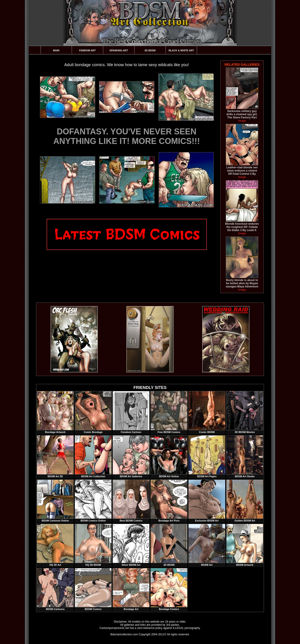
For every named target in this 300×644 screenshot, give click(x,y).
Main (56, 50)
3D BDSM (150, 50)
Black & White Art (181, 50)
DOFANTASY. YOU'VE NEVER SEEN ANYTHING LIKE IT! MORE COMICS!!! (127, 136)
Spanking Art (119, 50)
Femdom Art (88, 50)
